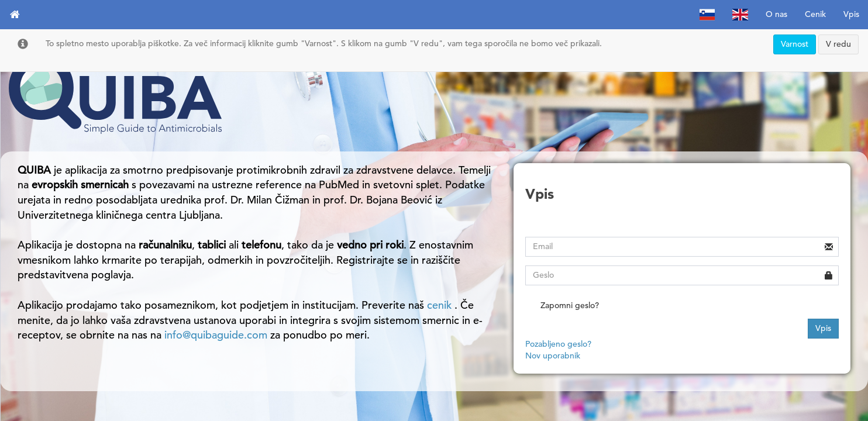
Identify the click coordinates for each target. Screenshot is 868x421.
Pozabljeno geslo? (558, 344)
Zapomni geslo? (562, 306)
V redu (838, 44)
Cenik (815, 14)
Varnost (795, 44)
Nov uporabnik (553, 356)
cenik (441, 305)
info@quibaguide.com (216, 335)
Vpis (851, 14)
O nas (776, 14)
